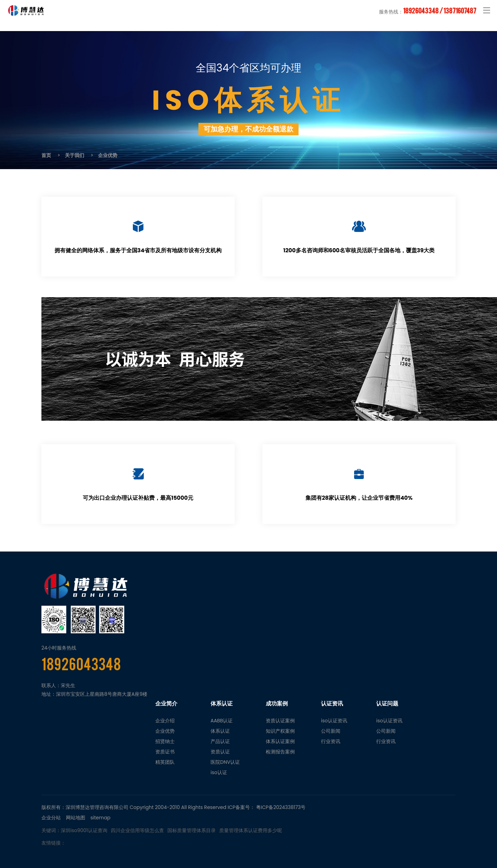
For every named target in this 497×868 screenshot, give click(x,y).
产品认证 (220, 741)
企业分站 (51, 818)
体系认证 (222, 704)
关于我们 (75, 155)
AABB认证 (222, 721)
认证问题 (387, 704)
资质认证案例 (280, 721)
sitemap (100, 818)
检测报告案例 (280, 752)
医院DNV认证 (225, 762)
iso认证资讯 (334, 721)
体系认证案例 (280, 741)
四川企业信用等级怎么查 (137, 830)
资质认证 (220, 752)
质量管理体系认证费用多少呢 (251, 830)
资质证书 (165, 752)
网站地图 (76, 818)
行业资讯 (331, 741)
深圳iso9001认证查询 (84, 830)
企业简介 (166, 704)
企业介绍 (165, 721)
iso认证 (219, 772)
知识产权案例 (280, 731)
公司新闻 (331, 731)
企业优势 (108, 155)
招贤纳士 (165, 741)
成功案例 (277, 704)
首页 (46, 155)
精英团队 (165, 762)
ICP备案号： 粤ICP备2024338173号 (267, 807)
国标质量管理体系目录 (192, 830)
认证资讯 (332, 704)
